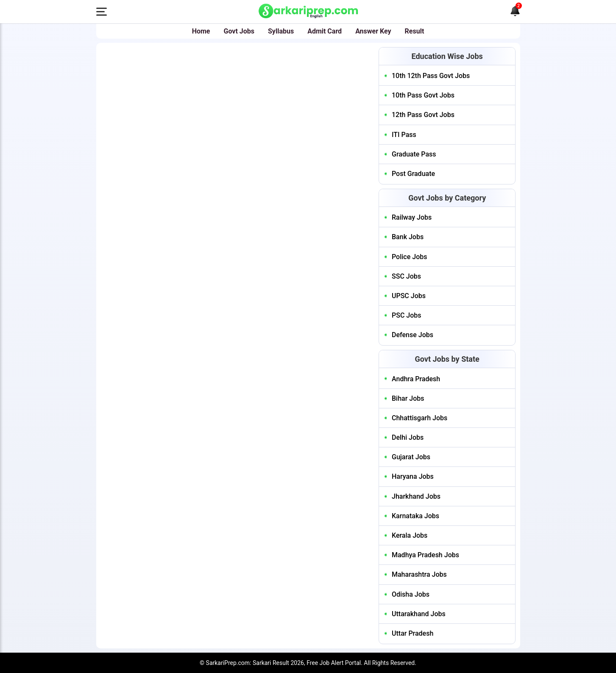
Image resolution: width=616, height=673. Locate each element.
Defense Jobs (413, 335)
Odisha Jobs (411, 594)
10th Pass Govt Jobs (423, 95)
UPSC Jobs (409, 296)
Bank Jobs (408, 237)
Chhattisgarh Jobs (419, 418)
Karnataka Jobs (415, 516)
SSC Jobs (406, 276)
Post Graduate (413, 174)
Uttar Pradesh (413, 633)
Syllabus (281, 31)
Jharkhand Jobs (416, 496)
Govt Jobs (239, 31)
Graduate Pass (414, 154)
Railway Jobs (412, 217)
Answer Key (373, 31)
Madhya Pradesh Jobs (425, 555)
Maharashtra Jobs (419, 574)
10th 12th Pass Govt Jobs (431, 76)
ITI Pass (404, 135)
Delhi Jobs (408, 437)
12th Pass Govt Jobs (423, 115)
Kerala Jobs (410, 535)
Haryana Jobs (413, 476)
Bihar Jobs (408, 398)
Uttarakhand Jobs (419, 614)
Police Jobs (409, 257)
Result (415, 31)
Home (201, 31)
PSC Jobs (407, 315)
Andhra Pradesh (416, 379)
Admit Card (325, 31)
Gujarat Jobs (411, 457)
